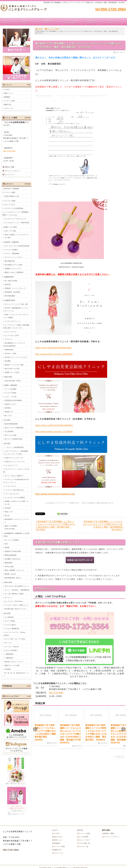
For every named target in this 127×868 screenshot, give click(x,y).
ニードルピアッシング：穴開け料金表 (17, 222)
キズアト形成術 (10, 621)
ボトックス (8, 643)
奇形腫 (7, 547)
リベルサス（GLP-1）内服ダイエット (17, 605)
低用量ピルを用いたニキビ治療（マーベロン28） (16, 503)
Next (123, 729)
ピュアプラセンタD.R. (12, 335)
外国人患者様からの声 (12, 196)
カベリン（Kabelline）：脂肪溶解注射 (17, 590)
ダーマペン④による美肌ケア (14, 476)
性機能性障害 (9, 277)
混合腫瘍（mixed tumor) (13, 559)
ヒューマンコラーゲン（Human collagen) (14, 634)
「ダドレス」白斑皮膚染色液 (14, 447)
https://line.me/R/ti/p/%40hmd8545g (54, 425)
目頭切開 (8, 669)
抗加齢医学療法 (10, 300)
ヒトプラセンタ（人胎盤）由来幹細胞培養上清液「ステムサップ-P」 (16, 326)
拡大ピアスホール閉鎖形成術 (14, 427)
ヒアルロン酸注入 (11, 625)
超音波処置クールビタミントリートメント (16, 521)
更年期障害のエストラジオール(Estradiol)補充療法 (14, 344)
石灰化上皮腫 (9, 566)
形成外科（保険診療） (12, 242)
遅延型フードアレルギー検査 (14, 365)
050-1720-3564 (56, 693)
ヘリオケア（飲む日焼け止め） (15, 490)
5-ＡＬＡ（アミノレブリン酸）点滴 (16, 304)
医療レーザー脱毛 (10, 227)
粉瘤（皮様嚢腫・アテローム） (15, 570)
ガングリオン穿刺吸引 (12, 540)
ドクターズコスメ (11, 486)
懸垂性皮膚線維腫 (11, 555)
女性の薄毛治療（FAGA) (13, 381)
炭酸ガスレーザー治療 (12, 665)
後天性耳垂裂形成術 (11, 424)
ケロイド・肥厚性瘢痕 (12, 253)
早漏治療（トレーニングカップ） (16, 288)
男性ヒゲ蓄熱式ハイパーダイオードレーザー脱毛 (16, 236)
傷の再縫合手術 (10, 261)
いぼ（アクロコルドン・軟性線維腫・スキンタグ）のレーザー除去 (16, 452)
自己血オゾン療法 (11, 353)
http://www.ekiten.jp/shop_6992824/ (54, 354)
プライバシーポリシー (12, 171)
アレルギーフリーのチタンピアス (16, 219)
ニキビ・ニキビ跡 (11, 396)
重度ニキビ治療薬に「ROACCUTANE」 (11, 527)
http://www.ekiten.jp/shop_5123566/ (54, 432)
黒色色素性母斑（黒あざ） (13, 578)
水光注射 (8, 508)
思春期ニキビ (9, 412)
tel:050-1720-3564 (111, 9)
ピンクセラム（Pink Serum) (14, 601)
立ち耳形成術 (9, 431)
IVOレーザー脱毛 (10, 231)
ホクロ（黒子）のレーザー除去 (15, 639)
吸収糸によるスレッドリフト (14, 661)
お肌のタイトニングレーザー (14, 458)
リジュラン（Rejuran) (12, 646)
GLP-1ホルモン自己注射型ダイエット (17, 586)
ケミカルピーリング (11, 465)
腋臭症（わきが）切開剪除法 (14, 272)
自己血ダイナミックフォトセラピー (16, 357)
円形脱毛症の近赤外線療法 (13, 400)
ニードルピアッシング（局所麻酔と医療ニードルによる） (16, 213)
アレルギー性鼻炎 (11, 393)
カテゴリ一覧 (83, 846)
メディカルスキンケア (12, 494)
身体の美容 (8, 582)
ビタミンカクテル (11, 332)
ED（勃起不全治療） (12, 281)
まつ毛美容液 (9, 617)
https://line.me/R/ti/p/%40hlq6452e (53, 348)
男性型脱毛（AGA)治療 (12, 292)
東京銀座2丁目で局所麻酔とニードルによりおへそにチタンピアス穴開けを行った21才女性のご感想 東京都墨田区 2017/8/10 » (104, 526)
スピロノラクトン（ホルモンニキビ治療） (16, 470)
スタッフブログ (10, 204)
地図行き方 (95, 22)
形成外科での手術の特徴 (13, 551)
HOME (39, 29)
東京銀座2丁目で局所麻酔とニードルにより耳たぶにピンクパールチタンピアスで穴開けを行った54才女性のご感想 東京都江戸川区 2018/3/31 (71, 734)
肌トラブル (8, 415)
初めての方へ (58, 837)
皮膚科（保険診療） (11, 385)
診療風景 (52, 22)
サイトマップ (9, 175)
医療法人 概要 (9, 167)
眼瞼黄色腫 (8, 563)
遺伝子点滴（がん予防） (13, 368)
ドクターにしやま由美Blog (14, 208)
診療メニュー (31, 22)
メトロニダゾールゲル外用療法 (15, 497)
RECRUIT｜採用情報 (12, 189)
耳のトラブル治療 (11, 435)
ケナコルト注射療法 (11, 250)
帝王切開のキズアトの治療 (13, 265)
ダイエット (8, 597)
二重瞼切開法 (9, 654)
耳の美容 (7, 420)
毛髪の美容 (8, 377)
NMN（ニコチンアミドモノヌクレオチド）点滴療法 (16, 316)
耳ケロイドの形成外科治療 (13, 439)
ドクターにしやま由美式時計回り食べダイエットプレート (16, 481)
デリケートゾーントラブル (13, 257)
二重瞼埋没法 (9, 658)
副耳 (6, 544)
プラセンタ (8, 339)
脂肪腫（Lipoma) (10, 574)
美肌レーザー (9, 512)
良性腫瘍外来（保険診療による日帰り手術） (16, 535)
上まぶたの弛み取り (11, 650)
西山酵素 (8, 361)
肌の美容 (7, 443)
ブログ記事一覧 (83, 843)
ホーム (10, 22)
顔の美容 (7, 613)
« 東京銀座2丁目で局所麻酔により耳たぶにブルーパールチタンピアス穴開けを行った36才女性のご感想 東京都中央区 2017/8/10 (56, 526)
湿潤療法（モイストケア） (13, 268)
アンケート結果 (74, 22)
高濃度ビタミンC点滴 (12, 372)
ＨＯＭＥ (7, 89)
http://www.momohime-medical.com (55, 494)
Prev (35, 729)
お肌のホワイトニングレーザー (15, 461)
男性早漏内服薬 (10, 296)
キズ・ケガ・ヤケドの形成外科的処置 (17, 246)
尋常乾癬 (8, 408)
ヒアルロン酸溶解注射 (12, 628)
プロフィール (117, 22)
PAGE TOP (119, 757)
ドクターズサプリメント (13, 321)
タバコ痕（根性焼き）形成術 (14, 594)
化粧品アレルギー (11, 404)
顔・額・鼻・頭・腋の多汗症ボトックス (16, 674)
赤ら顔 (7, 515)
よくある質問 (83, 837)
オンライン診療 (10, 201)
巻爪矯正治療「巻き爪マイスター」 (16, 609)
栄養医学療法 (9, 350)
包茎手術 (8, 284)
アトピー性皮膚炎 (11, 389)
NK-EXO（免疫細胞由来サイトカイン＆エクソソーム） (16, 309)
